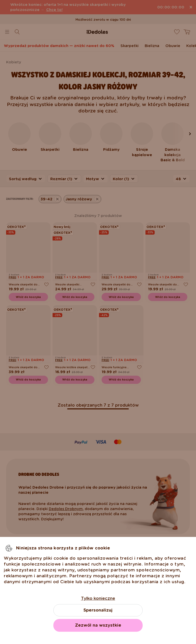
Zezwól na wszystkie (98, 625)
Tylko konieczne (98, 598)
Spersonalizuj (98, 610)
